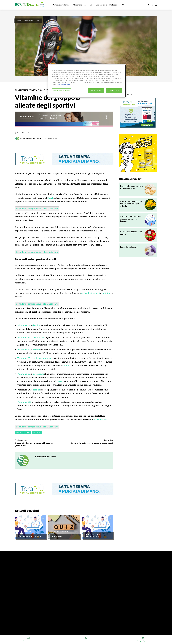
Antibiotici (57, 536)
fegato (60, 381)
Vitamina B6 (24, 374)
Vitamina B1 (24, 325)
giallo (19, 433)
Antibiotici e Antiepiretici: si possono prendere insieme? (131, 219)
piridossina (38, 374)
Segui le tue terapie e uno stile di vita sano (37, 209)
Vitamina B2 (24, 337)
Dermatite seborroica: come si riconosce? (92, 443)
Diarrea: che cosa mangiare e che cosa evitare (132, 187)
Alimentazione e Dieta (31, 21)
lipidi (67, 365)
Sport (50, 198)
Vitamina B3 (24, 350)
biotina (37, 390)
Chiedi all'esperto (26, 532)
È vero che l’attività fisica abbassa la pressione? (34, 444)
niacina (36, 350)
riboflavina (38, 337)
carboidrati (87, 293)
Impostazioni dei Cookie (61, 91)
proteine (106, 293)
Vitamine (37, 433)
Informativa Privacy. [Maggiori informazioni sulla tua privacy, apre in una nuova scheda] (63, 84)
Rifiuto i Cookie (96, 91)
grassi (97, 293)
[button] (153, 5)
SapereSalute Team (32, 138)
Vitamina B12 (24, 402)
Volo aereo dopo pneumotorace (93, 535)
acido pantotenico (42, 358)
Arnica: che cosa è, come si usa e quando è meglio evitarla (131, 204)
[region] (87, 81)
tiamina (36, 325)
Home (19, 21)
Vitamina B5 (24, 358)
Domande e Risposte (60, 532)
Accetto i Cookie (114, 91)
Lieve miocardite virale (30, 536)
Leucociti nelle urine (129, 247)
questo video (101, 420)
